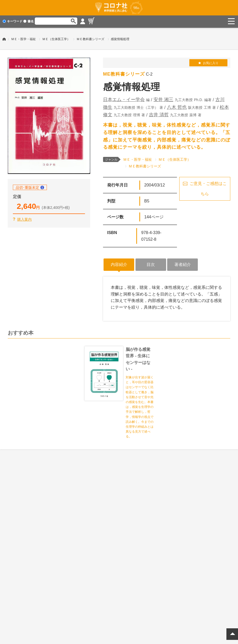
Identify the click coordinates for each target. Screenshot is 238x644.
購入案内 (24, 219)
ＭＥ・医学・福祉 (23, 38)
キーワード (12, 21)
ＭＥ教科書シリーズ (90, 38)
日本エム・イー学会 (124, 99)
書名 (28, 21)
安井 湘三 (163, 99)
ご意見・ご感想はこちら (208, 188)
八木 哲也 (177, 106)
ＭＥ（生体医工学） (56, 38)
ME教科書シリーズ (124, 73)
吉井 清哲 (159, 114)
